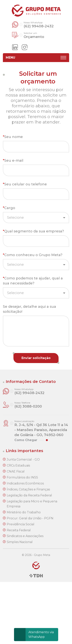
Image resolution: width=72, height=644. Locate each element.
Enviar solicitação (36, 358)
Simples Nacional (20, 542)
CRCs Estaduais (18, 465)
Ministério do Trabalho (24, 512)
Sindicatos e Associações (25, 536)
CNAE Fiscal (16, 471)
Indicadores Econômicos (25, 483)
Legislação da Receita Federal (29, 495)
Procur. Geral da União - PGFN (30, 518)
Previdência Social (21, 524)
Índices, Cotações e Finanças (28, 489)
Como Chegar (26, 440)
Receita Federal (19, 530)
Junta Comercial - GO (23, 459)
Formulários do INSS (22, 477)
